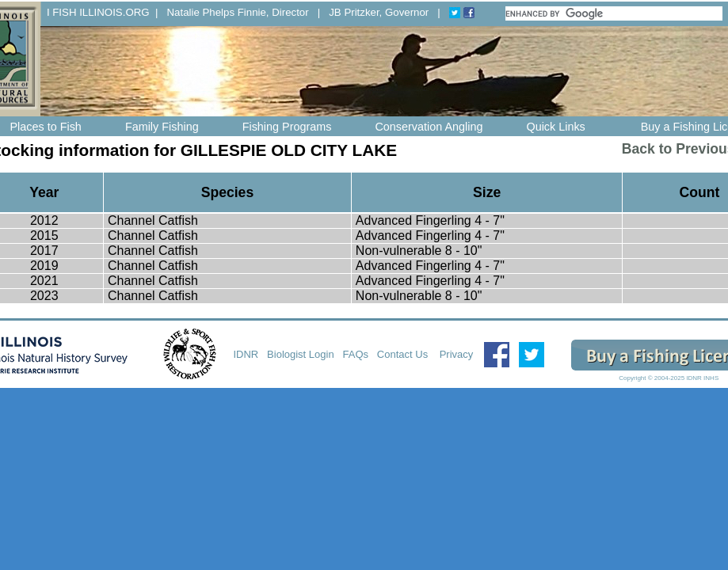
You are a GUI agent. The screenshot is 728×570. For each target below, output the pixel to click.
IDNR (246, 354)
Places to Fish (46, 127)
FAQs (356, 354)
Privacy (457, 354)
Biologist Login (301, 354)
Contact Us (404, 354)
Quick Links (555, 127)
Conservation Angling (429, 127)
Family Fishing (162, 127)
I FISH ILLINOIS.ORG (98, 12)
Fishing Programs (287, 127)
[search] (614, 13)
